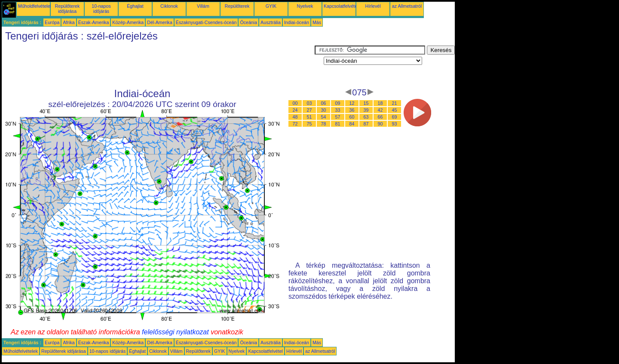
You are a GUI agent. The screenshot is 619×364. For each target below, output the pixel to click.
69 (395, 117)
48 (295, 117)
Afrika (69, 22)
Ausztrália (271, 22)
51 (309, 117)
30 (324, 110)
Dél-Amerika (160, 22)
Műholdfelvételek (35, 6)
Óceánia (248, 22)
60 (352, 117)
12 (352, 103)
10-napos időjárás (101, 9)
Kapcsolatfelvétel (341, 6)
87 (366, 124)
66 (380, 117)
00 (295, 103)
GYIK (271, 6)
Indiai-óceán (297, 22)
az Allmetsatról (407, 6)
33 (338, 110)
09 (338, 103)
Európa (52, 22)
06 (324, 103)
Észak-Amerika (94, 22)
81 (338, 124)
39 (366, 110)
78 (324, 124)
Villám (203, 6)
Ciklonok (169, 6)
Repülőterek (237, 6)
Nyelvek (305, 6)
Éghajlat (135, 6)
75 (309, 124)
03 (309, 103)
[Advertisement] (158, 65)
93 (395, 124)
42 (380, 110)
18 (380, 103)
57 (338, 117)
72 (295, 124)
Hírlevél (373, 6)
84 (352, 124)
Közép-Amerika (128, 22)
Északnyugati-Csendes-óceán (206, 22)
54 (324, 117)
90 (380, 124)
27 (309, 110)
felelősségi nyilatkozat (175, 332)
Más (317, 22)
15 (366, 103)
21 (395, 103)
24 (295, 110)
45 (395, 110)
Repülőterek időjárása (67, 9)
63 (366, 117)
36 (352, 110)
